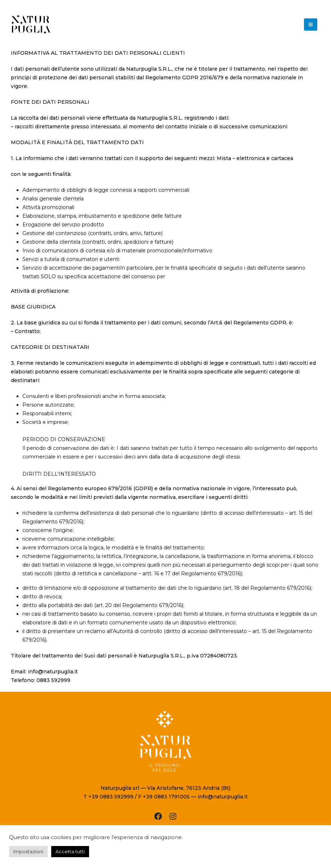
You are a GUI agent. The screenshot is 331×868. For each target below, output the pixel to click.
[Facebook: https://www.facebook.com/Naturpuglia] (158, 816)
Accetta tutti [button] (70, 851)
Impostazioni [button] (28, 851)
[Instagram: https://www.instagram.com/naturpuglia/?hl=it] (173, 816)
